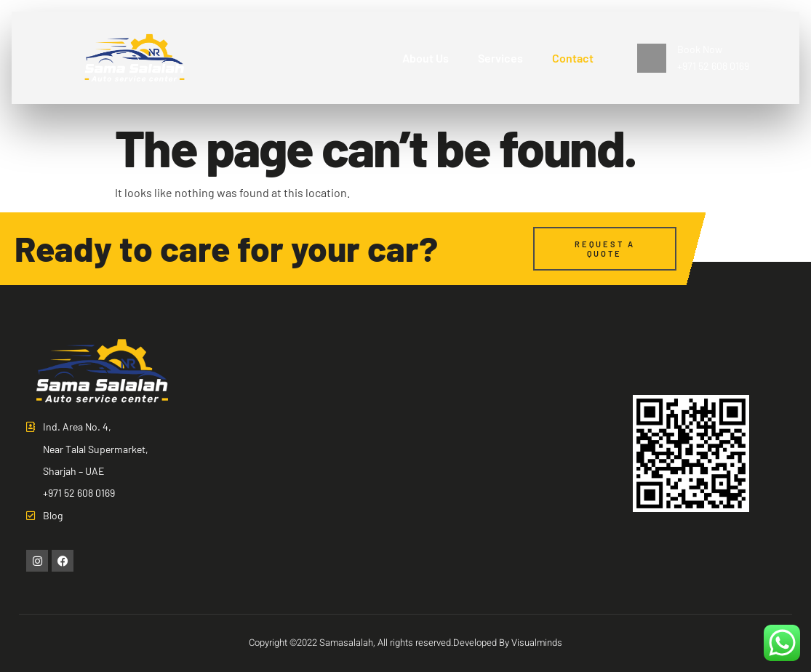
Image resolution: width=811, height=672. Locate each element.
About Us (426, 58)
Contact (573, 58)
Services (500, 58)
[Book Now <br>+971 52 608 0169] (652, 58)
